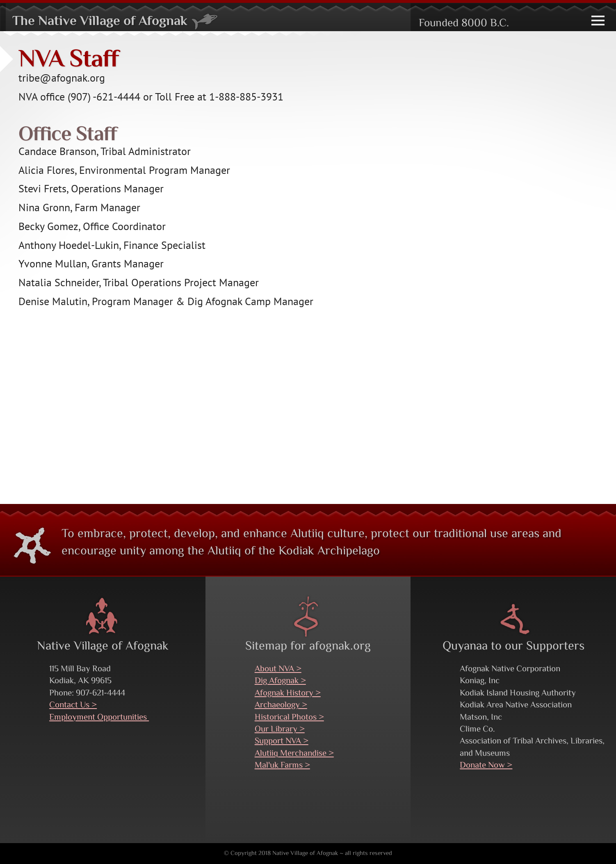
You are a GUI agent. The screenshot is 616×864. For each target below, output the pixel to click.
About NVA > (278, 669)
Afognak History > (288, 693)
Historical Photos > (289, 718)
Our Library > (280, 729)
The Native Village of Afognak (115, 22)
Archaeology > (281, 705)
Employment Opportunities (99, 718)
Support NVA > (282, 741)
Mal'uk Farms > (282, 766)
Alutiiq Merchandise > (294, 754)
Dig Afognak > (280, 681)
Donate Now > (486, 766)
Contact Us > (73, 705)
